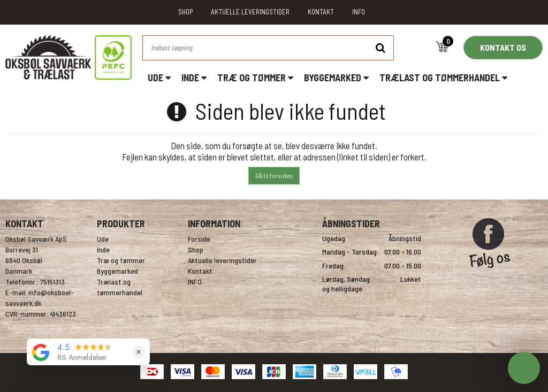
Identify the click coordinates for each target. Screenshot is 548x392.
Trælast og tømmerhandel (443, 78)
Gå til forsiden (274, 175)
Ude (159, 78)
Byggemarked (336, 78)
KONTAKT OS (503, 47)
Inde (194, 78)
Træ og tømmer (255, 78)
